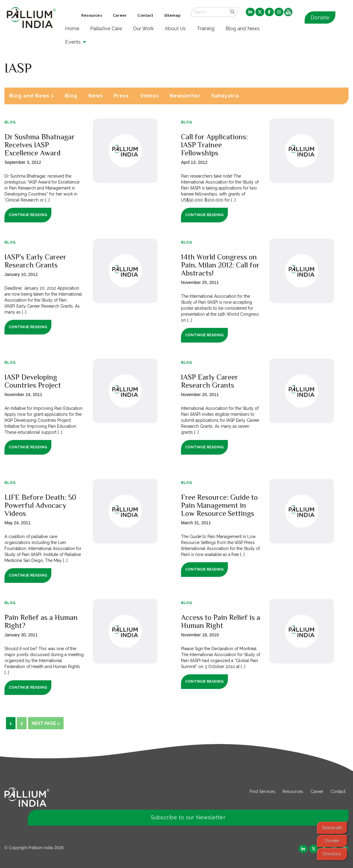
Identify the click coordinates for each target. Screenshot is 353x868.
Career (317, 791)
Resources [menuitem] (92, 16)
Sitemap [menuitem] (172, 16)
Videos (149, 96)
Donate (320, 17)
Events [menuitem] (73, 42)
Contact (338, 791)
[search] (232, 12)
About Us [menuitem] (175, 29)
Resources (293, 791)
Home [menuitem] (72, 29)
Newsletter (185, 96)
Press (121, 96)
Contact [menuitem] (145, 16)
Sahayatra (225, 96)
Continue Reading (28, 215)
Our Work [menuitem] (143, 29)
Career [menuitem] (120, 16)
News (96, 96)
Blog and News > (32, 96)
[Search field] (209, 12)
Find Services (263, 791)
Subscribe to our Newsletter (188, 817)
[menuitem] (250, 12)
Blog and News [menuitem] (243, 29)
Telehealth (332, 828)
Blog (71, 96)
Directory (332, 854)
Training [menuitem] (206, 29)
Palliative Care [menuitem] (106, 29)
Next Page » (46, 723)
